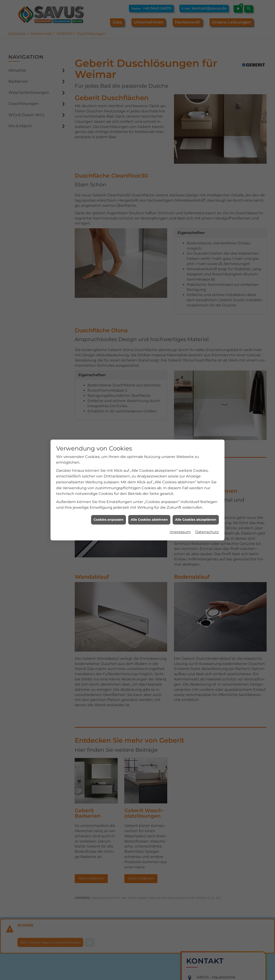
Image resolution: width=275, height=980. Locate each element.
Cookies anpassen (109, 503)
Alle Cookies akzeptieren (196, 503)
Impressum (180, 516)
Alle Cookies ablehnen (149, 503)
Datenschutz (207, 516)
